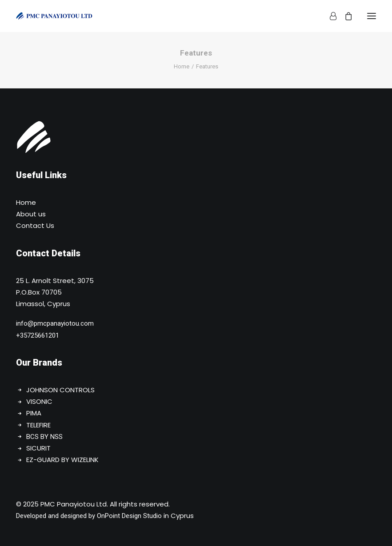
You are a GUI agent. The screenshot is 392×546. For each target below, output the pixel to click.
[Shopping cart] (344, 16)
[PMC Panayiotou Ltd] (54, 16)
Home (182, 66)
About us (31, 214)
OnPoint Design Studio (129, 516)
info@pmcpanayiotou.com (55, 323)
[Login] (329, 16)
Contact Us (35, 225)
